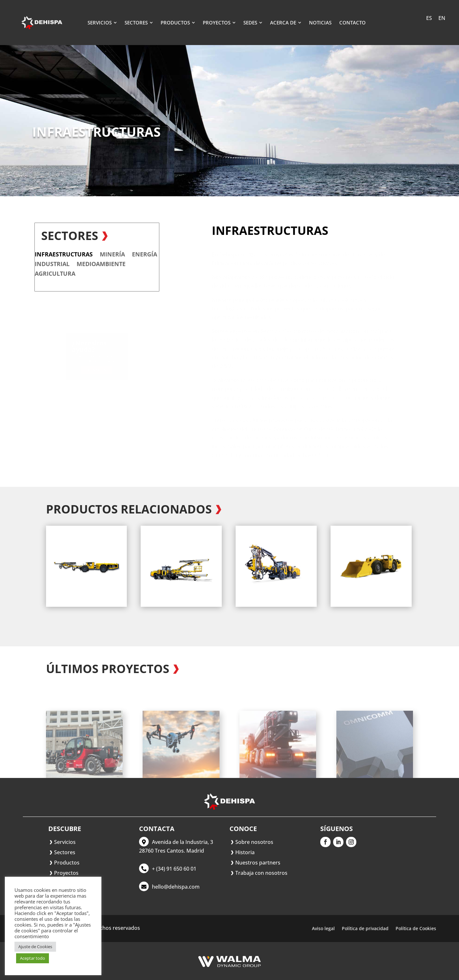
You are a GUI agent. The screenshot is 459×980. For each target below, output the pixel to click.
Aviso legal (323, 929)
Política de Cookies (416, 929)
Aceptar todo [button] (33, 958)
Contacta (97, 370)
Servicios (65, 842)
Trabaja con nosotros (261, 873)
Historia (245, 852)
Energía (87, 255)
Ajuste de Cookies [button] (35, 947)
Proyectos (66, 873)
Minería (54, 255)
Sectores (65, 852)
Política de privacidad (365, 929)
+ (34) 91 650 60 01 (174, 869)
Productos (67, 863)
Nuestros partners (258, 863)
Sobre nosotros (254, 842)
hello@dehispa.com (176, 887)
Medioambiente (43, 265)
